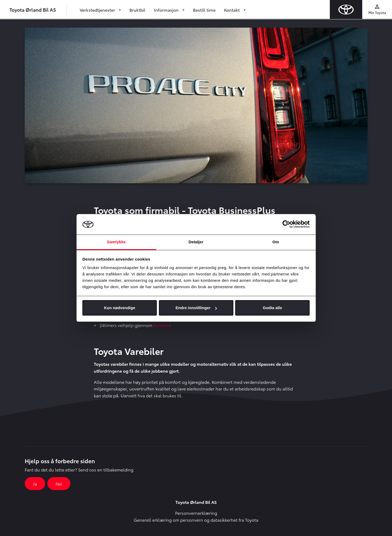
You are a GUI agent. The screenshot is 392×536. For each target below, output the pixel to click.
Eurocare (162, 325)
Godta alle (273, 308)
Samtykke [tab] (116, 242)
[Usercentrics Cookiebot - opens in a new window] (286, 224)
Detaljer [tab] (196, 242)
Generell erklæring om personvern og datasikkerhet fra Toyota (196, 520)
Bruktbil (137, 10)
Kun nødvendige (120, 308)
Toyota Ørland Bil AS (33, 9)
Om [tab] (276, 242)
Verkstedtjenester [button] (98, 10)
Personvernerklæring (196, 513)
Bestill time (204, 10)
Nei (59, 484)
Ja (35, 484)
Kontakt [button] (232, 10)
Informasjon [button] (167, 10)
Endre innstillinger (196, 308)
